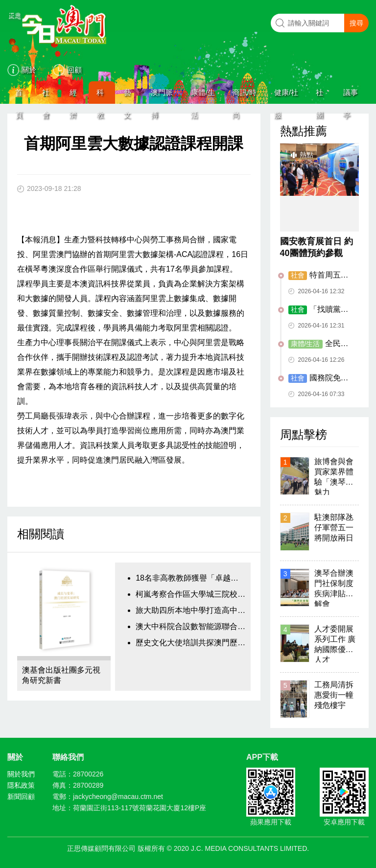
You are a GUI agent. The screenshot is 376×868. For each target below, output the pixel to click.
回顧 (74, 70)
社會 (46, 96)
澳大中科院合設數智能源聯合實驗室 (190, 626)
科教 (100, 96)
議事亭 (351, 96)
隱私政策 (21, 785)
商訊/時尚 (245, 96)
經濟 (73, 96)
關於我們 (21, 774)
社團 (319, 96)
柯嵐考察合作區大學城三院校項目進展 (190, 594)
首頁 (19, 96)
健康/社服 (286, 96)
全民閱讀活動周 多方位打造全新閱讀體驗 (321, 344)
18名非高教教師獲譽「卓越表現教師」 (190, 578)
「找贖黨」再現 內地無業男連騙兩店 (321, 310)
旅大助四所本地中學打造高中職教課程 (190, 610)
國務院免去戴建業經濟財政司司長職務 (320, 378)
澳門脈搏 (162, 96)
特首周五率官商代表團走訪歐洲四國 (320, 276)
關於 (29, 70)
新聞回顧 (21, 797)
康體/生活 (203, 96)
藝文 (128, 96)
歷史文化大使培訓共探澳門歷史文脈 (190, 643)
